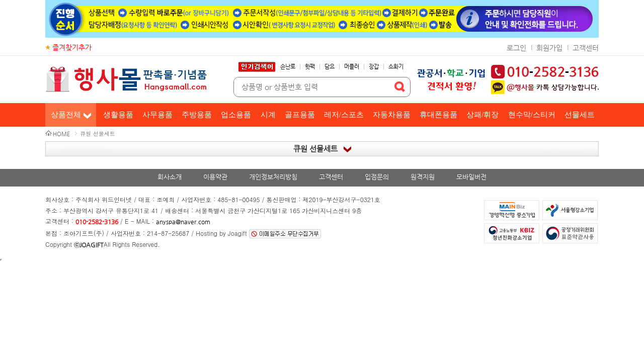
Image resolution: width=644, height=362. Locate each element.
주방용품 (197, 115)
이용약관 (215, 177)
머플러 (352, 67)
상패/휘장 (482, 115)
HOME (61, 134)
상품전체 (66, 115)
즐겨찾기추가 (72, 47)
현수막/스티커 (532, 115)
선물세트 (580, 115)
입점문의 (377, 177)
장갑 (374, 67)
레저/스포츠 (344, 115)
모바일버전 (471, 177)
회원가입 (549, 48)
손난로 (288, 67)
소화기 (396, 67)
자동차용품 (392, 115)
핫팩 (310, 67)
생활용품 (118, 115)
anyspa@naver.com (183, 222)
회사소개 (170, 177)
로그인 (516, 48)
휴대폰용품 (438, 115)
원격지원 (423, 177)
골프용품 (300, 115)
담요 (330, 67)
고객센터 (586, 48)
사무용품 (157, 115)
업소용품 (236, 115)
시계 (268, 115)
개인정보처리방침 (273, 177)
